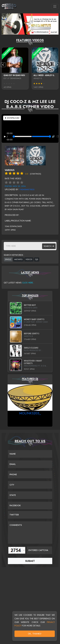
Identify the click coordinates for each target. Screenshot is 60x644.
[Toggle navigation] (55, 7)
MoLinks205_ (30, 413)
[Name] (30, 454)
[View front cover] (14, 155)
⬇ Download (12, 118)
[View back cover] (36, 155)
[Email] (30, 464)
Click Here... (28, 283)
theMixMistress (27, 190)
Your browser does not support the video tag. (30, 128)
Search (49, 246)
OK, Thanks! (35, 634)
